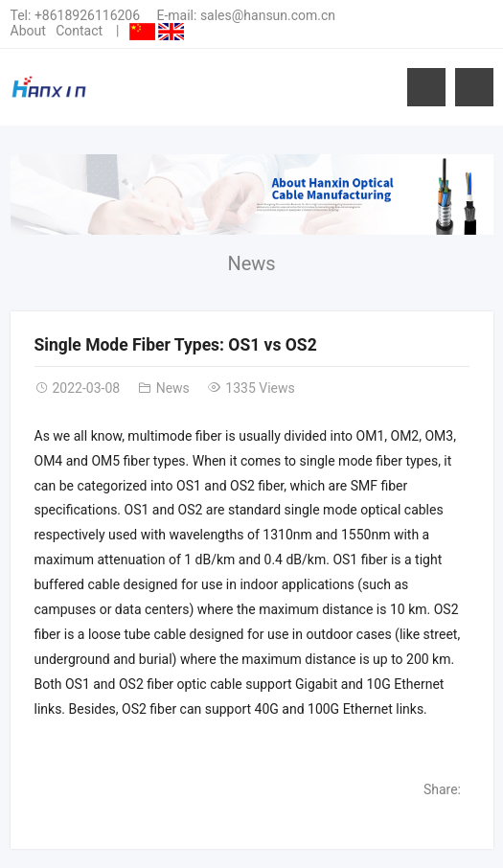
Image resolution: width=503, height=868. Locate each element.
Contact (79, 31)
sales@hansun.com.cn (268, 15)
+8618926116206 (87, 15)
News (251, 263)
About (28, 31)
